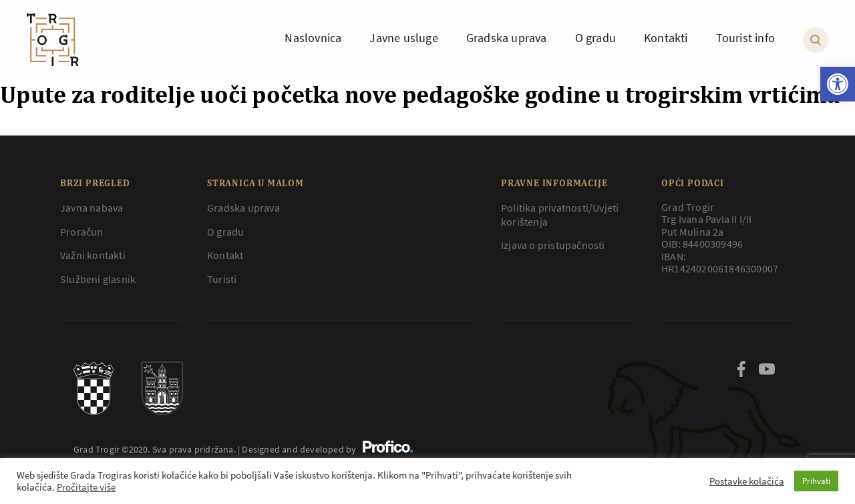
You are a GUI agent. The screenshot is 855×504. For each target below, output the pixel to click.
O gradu (225, 232)
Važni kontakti (93, 255)
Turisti (222, 279)
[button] (838, 84)
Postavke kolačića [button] (747, 481)
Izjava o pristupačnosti (553, 245)
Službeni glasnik (98, 279)
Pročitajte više (86, 487)
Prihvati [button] (816, 481)
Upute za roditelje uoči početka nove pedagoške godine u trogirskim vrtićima (420, 94)
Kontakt (225, 255)
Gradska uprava (243, 208)
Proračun (82, 232)
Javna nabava (92, 208)
